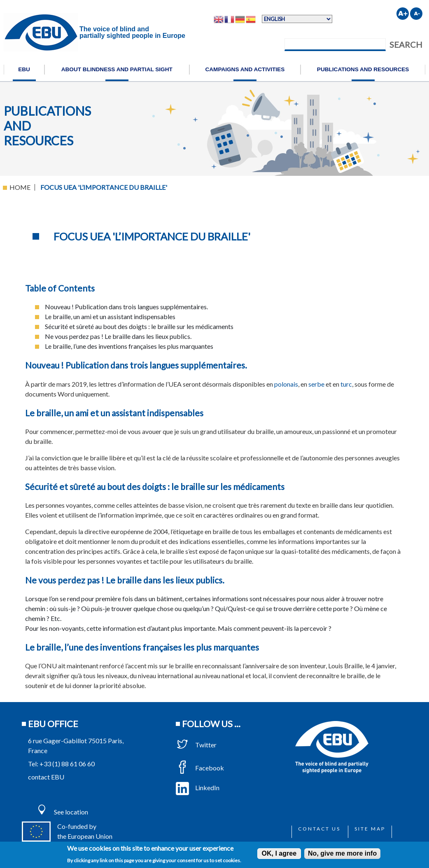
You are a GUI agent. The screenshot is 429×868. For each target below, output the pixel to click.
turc (346, 384)
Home (20, 187)
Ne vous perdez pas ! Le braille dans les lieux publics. (125, 580)
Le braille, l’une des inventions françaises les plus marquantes (142, 647)
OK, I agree (279, 853)
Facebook (200, 768)
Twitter (196, 745)
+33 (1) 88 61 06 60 (67, 764)
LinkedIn (198, 787)
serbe (316, 384)
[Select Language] (297, 19)
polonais (286, 384)
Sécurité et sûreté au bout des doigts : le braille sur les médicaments (155, 486)
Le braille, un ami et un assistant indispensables (114, 413)
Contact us (319, 829)
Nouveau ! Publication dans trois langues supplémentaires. (136, 365)
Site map (370, 829)
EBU (24, 69)
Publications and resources (363, 69)
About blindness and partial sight (117, 69)
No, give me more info (342, 853)
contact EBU (46, 777)
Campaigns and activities (245, 69)
